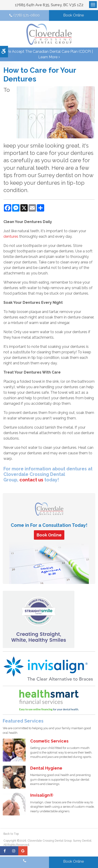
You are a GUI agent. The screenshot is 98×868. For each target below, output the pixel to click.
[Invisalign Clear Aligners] (49, 668)
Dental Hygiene (46, 768)
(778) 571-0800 (27, 15)
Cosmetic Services (49, 741)
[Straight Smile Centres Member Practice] (39, 619)
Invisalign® (42, 795)
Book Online (73, 15)
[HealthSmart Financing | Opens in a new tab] (49, 700)
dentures (11, 236)
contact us (31, 480)
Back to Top (11, 834)
